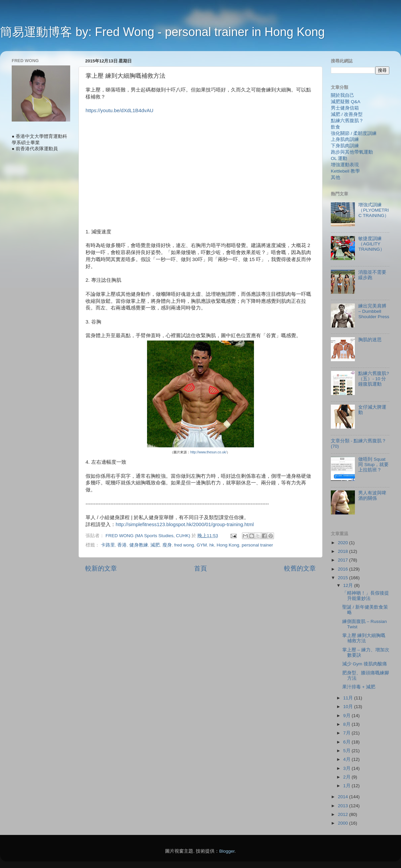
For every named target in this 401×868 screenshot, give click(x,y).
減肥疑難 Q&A (346, 102)
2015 (344, 578)
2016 (344, 569)
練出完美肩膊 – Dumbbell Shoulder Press (374, 311)
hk (212, 545)
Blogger (227, 851)
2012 (344, 814)
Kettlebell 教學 (345, 171)
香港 (122, 545)
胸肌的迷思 (370, 340)
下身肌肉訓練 (345, 146)
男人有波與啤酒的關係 (372, 496)
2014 (344, 797)
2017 (344, 560)
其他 (336, 177)
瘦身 (167, 545)
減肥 (155, 545)
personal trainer (257, 545)
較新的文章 (101, 568)
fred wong (184, 545)
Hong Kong (228, 545)
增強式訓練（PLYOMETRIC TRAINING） (374, 210)
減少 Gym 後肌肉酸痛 (365, 664)
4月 (347, 759)
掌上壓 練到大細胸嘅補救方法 (364, 638)
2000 (344, 823)
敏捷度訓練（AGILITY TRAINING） (371, 244)
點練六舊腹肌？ (347, 121)
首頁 (200, 568)
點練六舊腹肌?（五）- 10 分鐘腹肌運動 (374, 379)
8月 (347, 724)
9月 (347, 716)
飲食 (336, 127)
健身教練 (139, 545)
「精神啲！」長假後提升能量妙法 (366, 596)
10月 (349, 707)
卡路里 (108, 545)
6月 (347, 742)
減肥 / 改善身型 (347, 114)
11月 (349, 698)
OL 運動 (339, 158)
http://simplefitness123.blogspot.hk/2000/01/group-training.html (185, 524)
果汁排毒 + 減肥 (359, 687)
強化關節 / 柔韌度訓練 (354, 133)
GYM (202, 545)
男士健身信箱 (345, 108)
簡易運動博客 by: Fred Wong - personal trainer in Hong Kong (162, 32)
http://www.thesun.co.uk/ (208, 452)
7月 (347, 733)
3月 (347, 768)
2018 (344, 551)
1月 (347, 786)
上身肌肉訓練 (345, 139)
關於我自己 (343, 95)
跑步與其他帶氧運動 (352, 152)
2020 (344, 543)
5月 (347, 751)
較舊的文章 (300, 568)
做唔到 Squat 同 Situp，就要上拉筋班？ (373, 465)
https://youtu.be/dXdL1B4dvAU (119, 111)
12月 (349, 585)
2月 (347, 777)
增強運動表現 (345, 165)
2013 (344, 806)
